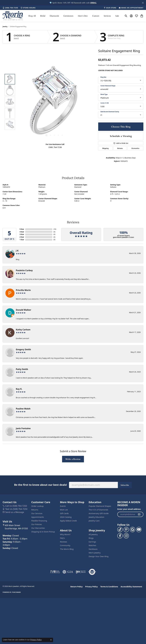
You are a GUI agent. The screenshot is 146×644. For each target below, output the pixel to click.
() (55, 229)
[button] (93, 3)
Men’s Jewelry (95, 553)
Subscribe (125, 485)
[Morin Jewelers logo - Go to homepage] (13, 16)
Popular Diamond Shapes (100, 506)
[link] (10, 8)
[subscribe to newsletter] (139, 514)
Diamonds (54, 16)
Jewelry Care (94, 521)
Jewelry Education (96, 517)
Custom (96, 16)
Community (65, 545)
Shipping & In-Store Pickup (43, 532)
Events (63, 506)
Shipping (105, 148)
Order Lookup (37, 506)
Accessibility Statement (131, 587)
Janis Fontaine (23, 428)
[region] (54, 102)
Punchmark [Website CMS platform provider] (16, 592)
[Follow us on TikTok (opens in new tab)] (120, 530)
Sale (117, 16)
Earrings (92, 542)
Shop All (32, 16)
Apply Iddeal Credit (68, 521)
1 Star (22, 240)
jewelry (5, 27)
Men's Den (83, 16)
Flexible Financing (39, 521)
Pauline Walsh (23, 409)
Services (107, 16)
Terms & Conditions (109, 587)
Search (16, 38)
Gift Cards (64, 513)
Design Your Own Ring (99, 556)
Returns (120, 148)
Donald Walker (24, 310)
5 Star (22, 229)
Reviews (64, 542)
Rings (91, 538)
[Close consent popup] (51, 640)
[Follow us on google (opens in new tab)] (133, 530)
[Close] (143, 3)
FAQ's (62, 538)
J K (17, 251)
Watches (92, 545)
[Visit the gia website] (68, 572)
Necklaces (93, 549)
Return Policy (77, 587)
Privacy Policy (91, 587)
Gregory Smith (23, 349)
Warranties (135, 148)
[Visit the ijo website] (81, 572)
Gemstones (68, 16)
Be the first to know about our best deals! (40, 485)
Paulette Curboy (24, 270)
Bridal (43, 16)
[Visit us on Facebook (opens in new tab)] (120, 536)
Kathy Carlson (23, 330)
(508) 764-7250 (55, 147)
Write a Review (73, 459)
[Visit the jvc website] (55, 572)
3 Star (22, 234)
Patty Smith (22, 369)
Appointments (38, 517)
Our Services (37, 513)
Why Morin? (65, 534)
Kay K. (19, 389)
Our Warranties (38, 528)
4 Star (22, 232)
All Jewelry (93, 534)
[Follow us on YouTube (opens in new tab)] (139, 530)
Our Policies (37, 524)
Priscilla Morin (23, 290)
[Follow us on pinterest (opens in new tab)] (126, 530)
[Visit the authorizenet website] (92, 572)
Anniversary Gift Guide (99, 513)
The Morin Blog (67, 549)
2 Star (22, 237)
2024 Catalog (66, 517)
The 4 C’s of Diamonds (98, 510)
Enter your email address (129, 509)
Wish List (64, 510)
